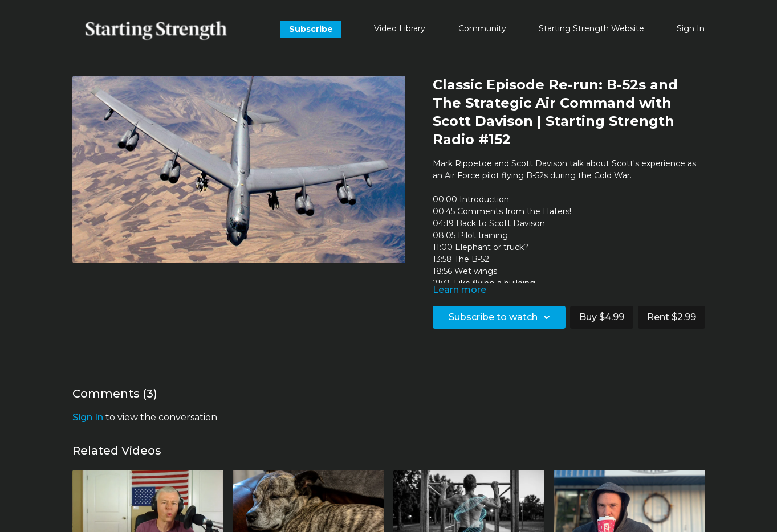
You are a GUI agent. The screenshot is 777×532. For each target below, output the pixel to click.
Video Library (400, 28)
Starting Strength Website (591, 28)
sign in (88, 417)
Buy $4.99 (602, 317)
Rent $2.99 (672, 317)
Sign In (691, 28)
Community (482, 28)
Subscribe (311, 29)
